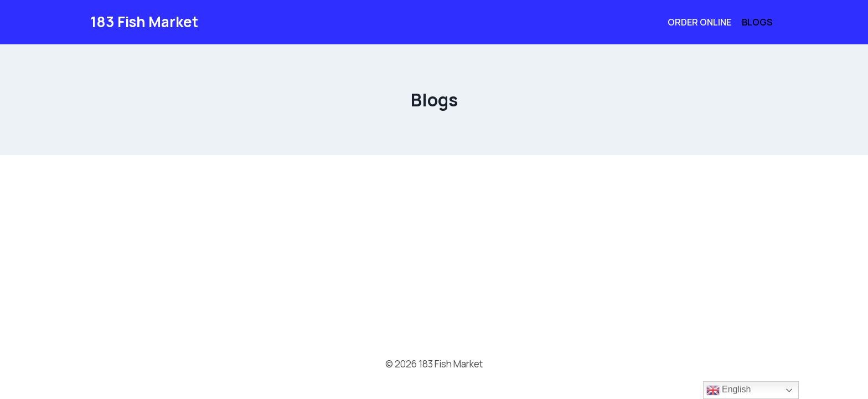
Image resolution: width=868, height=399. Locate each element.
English (729, 390)
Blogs (757, 22)
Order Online (699, 22)
